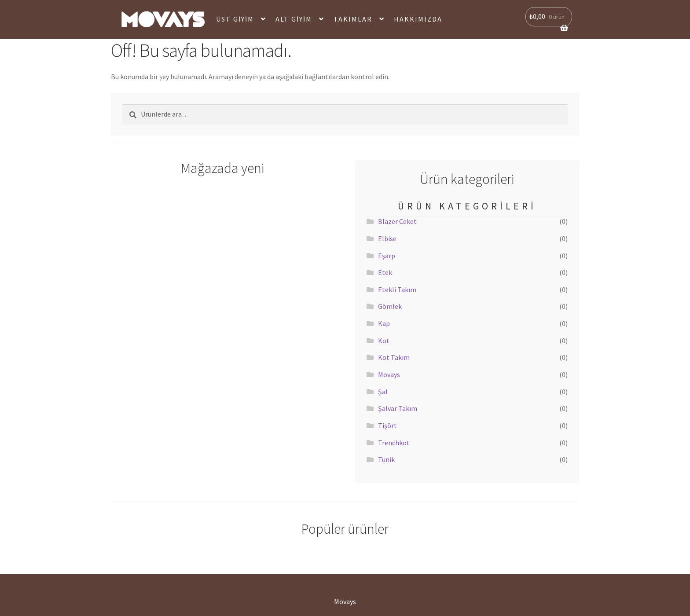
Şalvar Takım (398, 408)
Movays (389, 374)
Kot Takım (394, 357)
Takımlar (353, 19)
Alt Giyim (294, 19)
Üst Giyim (235, 19)
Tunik (386, 459)
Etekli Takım (397, 290)
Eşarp (387, 256)
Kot (384, 341)
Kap (384, 323)
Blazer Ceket (397, 221)
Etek (385, 272)
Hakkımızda (418, 19)
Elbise (387, 238)
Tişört (387, 425)
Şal (383, 392)
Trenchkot (394, 443)
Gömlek (390, 306)
